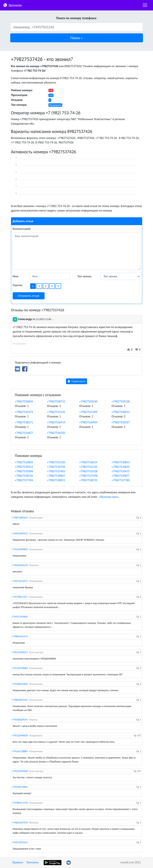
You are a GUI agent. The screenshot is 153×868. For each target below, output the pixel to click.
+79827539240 (88, 401)
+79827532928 (88, 471)
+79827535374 (24, 412)
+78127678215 (20, 652)
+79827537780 (121, 480)
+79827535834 (24, 401)
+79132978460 (20, 668)
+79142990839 (20, 549)
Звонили (12, 5)
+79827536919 (56, 422)
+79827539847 (56, 476)
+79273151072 (20, 581)
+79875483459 (20, 518)
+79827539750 (56, 467)
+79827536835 (121, 467)
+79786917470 (20, 803)
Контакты (33, 862)
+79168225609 (20, 684)
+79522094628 (20, 735)
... (53, 319)
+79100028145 (20, 720)
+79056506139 (20, 565)
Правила (18, 862)
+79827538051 (56, 480)
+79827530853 (121, 462)
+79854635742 (20, 700)
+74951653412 (20, 842)
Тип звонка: (85, 276)
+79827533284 (24, 471)
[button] (77, 38)
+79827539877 (121, 476)
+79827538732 (56, 401)
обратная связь (109, 497)
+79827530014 (121, 412)
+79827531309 (88, 412)
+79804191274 (20, 636)
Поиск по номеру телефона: (76, 18)
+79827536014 (88, 462)
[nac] (145, 5)
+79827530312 (24, 467)
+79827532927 (121, 422)
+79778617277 (20, 597)
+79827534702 (56, 433)
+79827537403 (56, 471)
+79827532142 (88, 467)
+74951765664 (20, 617)
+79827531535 (56, 412)
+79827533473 (121, 471)
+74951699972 (20, 534)
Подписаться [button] (76, 381)
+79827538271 (24, 422)
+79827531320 (56, 462)
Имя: (16, 276)
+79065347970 (20, 823)
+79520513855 (20, 787)
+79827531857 (24, 433)
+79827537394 (24, 480)
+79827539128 (121, 401)
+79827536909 (88, 422)
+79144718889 (20, 751)
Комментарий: (22, 229)
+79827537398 (88, 476)
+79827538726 (24, 476)
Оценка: (18, 285)
